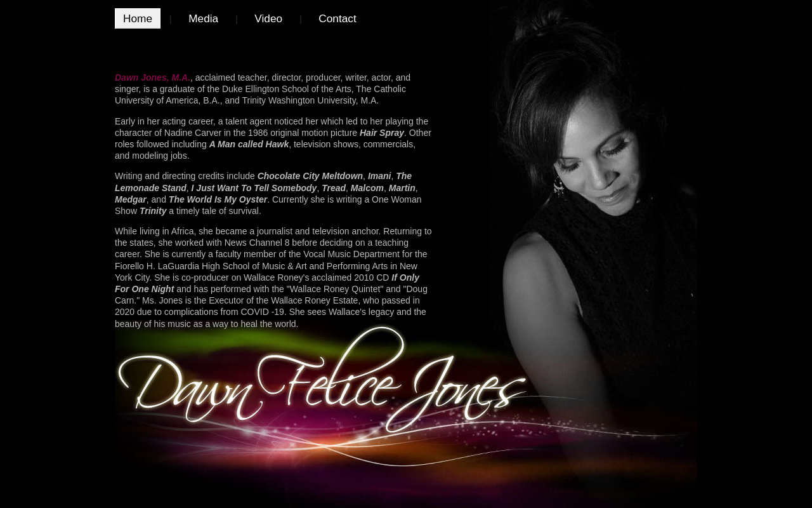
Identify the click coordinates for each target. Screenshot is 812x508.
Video (268, 18)
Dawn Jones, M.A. (153, 77)
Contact (337, 18)
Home (138, 18)
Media (203, 18)
